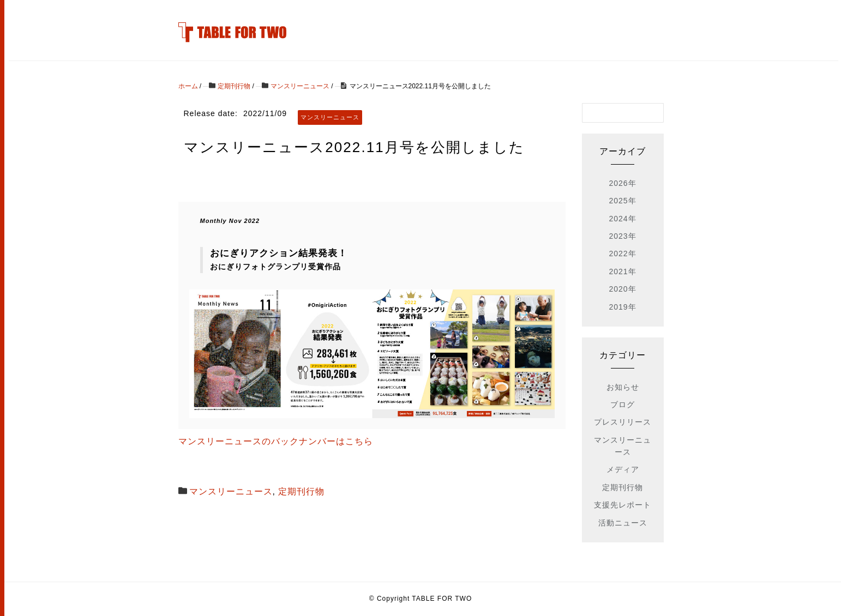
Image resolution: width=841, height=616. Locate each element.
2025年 (622, 201)
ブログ (623, 404)
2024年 (622, 219)
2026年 (622, 183)
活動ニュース (623, 523)
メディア (623, 469)
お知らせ (623, 387)
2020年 (622, 289)
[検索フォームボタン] (654, 113)
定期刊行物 (301, 491)
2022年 (622, 253)
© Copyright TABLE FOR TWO (421, 599)
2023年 (622, 236)
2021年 (622, 271)
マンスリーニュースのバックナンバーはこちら (276, 441)
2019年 (622, 307)
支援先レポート (623, 505)
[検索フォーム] (612, 113)
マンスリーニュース (231, 491)
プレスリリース (623, 422)
